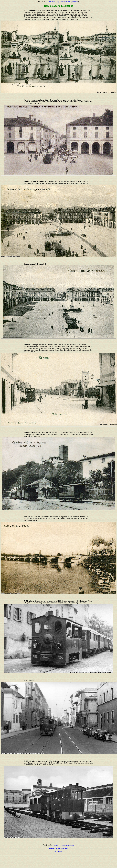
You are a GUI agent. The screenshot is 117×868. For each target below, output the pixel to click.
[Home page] (58, 851)
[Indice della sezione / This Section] (58, 848)
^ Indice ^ (51, 2)
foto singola (75, 2)
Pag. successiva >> (63, 2)
